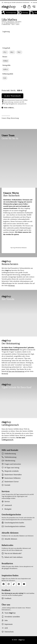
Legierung (6, 32)
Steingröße (6, 65)
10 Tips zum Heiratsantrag (15, 371)
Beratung (11, 285)
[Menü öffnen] (33, 7)
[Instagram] (9, 584)
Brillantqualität (8, 74)
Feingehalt (6, 48)
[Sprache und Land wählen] (23, 7)
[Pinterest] (19, 584)
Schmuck (4, 22)
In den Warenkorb (12, 96)
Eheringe (23, 13)
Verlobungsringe (9, 13)
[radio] (6, 40)
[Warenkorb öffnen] (29, 7)
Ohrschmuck (11, 22)
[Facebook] (4, 584)
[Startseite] (9, 7)
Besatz (5, 57)
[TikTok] (14, 584)
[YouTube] (24, 584)
